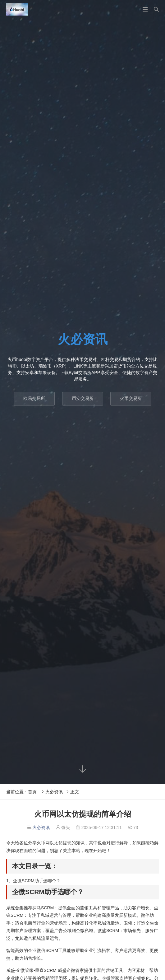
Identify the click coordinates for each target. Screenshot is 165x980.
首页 (32, 792)
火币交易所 (131, 398)
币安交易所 (83, 398)
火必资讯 (54, 792)
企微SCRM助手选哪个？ (37, 881)
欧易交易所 (34, 398)
